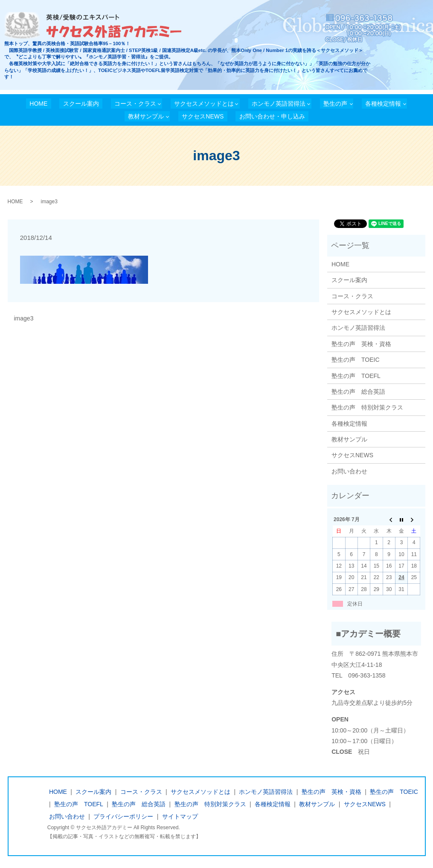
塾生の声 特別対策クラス (367, 407)
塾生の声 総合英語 (358, 392)
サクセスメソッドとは (204, 104)
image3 (24, 318)
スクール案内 (81, 104)
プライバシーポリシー (123, 816)
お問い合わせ (349, 471)
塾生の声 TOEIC (356, 360)
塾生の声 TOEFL (356, 376)
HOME (38, 104)
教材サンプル (146, 116)
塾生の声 (335, 104)
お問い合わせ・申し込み (272, 116)
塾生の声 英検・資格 (361, 344)
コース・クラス (135, 104)
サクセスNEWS (203, 116)
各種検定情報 (383, 104)
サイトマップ (180, 816)
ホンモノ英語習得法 (279, 104)
